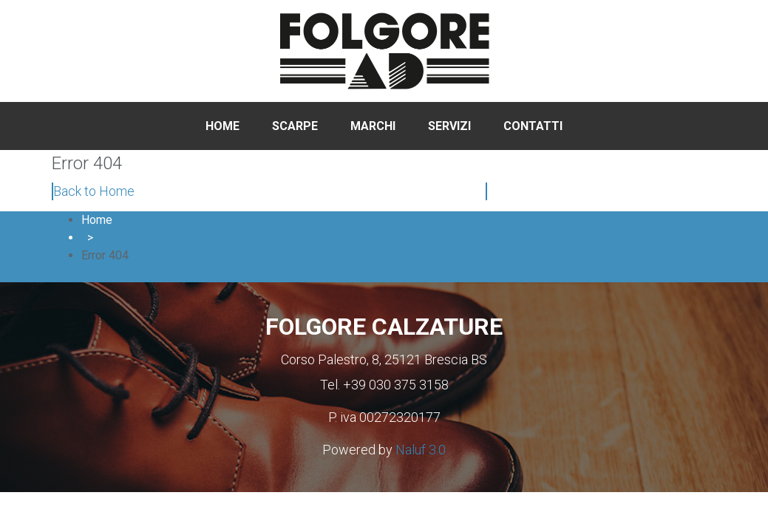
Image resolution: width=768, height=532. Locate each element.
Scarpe (295, 126)
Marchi (373, 126)
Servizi (449, 126)
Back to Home (94, 191)
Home (222, 126)
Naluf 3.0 (421, 450)
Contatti (533, 126)
